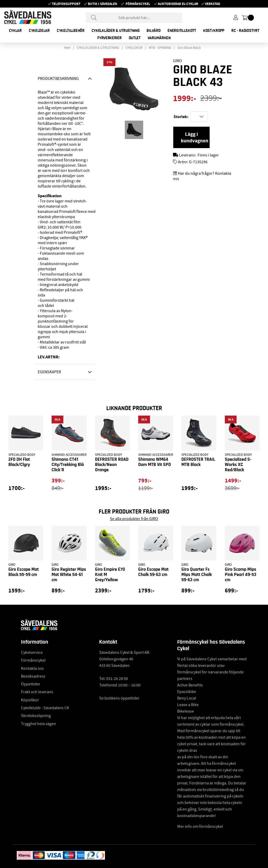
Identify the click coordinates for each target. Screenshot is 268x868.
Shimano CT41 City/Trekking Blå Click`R (68, 465)
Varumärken (159, 38)
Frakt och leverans (37, 692)
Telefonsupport (66, 4)
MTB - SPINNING (160, 48)
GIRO (177, 61)
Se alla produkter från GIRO (134, 519)
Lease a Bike (188, 705)
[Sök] (134, 18)
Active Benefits (190, 685)
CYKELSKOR (134, 48)
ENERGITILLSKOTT (182, 31)
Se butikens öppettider (119, 698)
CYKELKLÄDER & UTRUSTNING (116, 31)
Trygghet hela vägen (38, 724)
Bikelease (186, 711)
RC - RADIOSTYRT (245, 31)
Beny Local (187, 698)
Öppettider (31, 684)
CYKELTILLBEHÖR (71, 31)
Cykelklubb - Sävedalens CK (45, 708)
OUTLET (135, 38)
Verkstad (213, 4)
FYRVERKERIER (109, 38)
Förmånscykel (138, 4)
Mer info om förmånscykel (200, 826)
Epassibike (187, 692)
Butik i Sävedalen (103, 4)
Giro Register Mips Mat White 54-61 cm (69, 575)
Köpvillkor (30, 700)
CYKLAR (15, 31)
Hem (67, 48)
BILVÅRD (153, 31)
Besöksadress (33, 676)
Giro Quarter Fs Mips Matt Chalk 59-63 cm (197, 575)
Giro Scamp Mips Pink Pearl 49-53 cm (241, 575)
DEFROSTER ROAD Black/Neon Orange (112, 465)
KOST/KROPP (214, 31)
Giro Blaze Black (189, 48)
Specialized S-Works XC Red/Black (238, 465)
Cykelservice (32, 653)
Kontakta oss (32, 668)
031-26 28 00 (117, 679)
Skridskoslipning (36, 716)
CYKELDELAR (39, 31)
